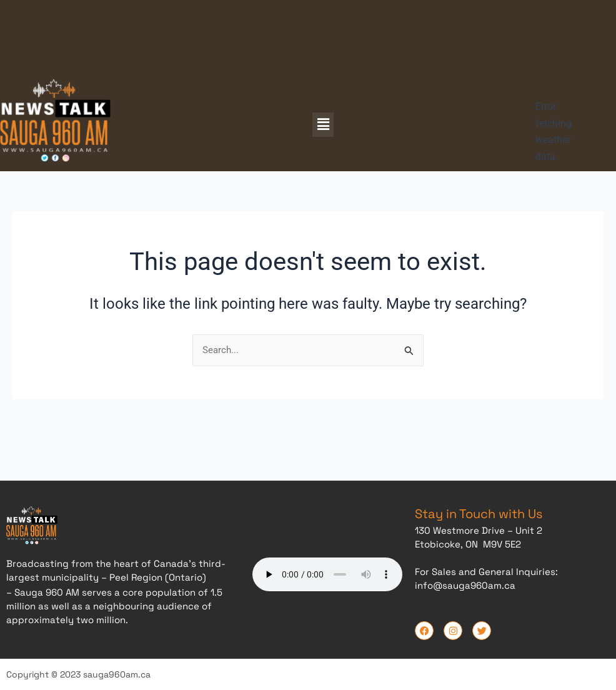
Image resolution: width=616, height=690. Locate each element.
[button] (323, 124)
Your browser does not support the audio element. (327, 572)
